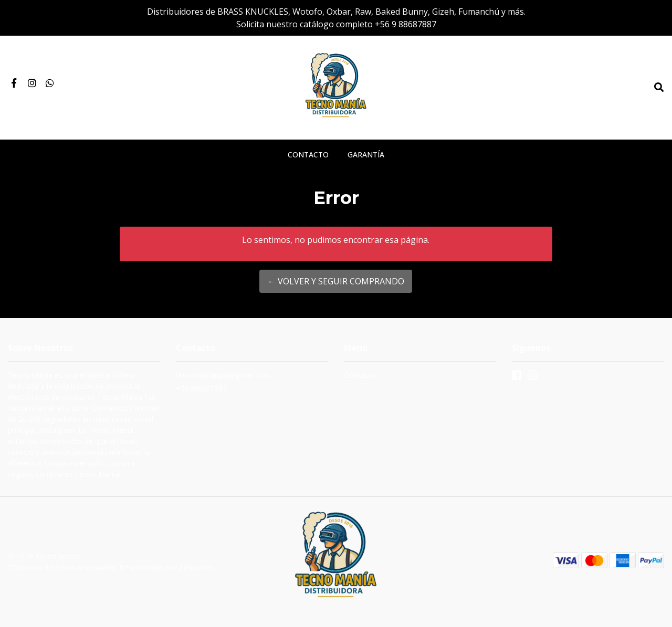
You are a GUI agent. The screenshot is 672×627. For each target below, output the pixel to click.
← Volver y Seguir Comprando (336, 281)
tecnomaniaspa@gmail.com (223, 375)
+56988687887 (201, 389)
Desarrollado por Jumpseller (167, 567)
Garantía (366, 155)
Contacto (308, 155)
